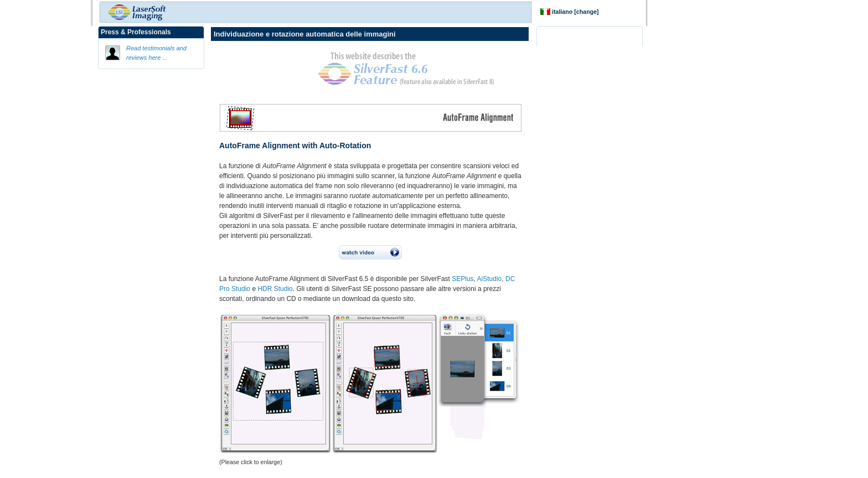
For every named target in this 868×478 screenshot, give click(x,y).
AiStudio (490, 279)
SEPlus (463, 279)
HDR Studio (275, 289)
